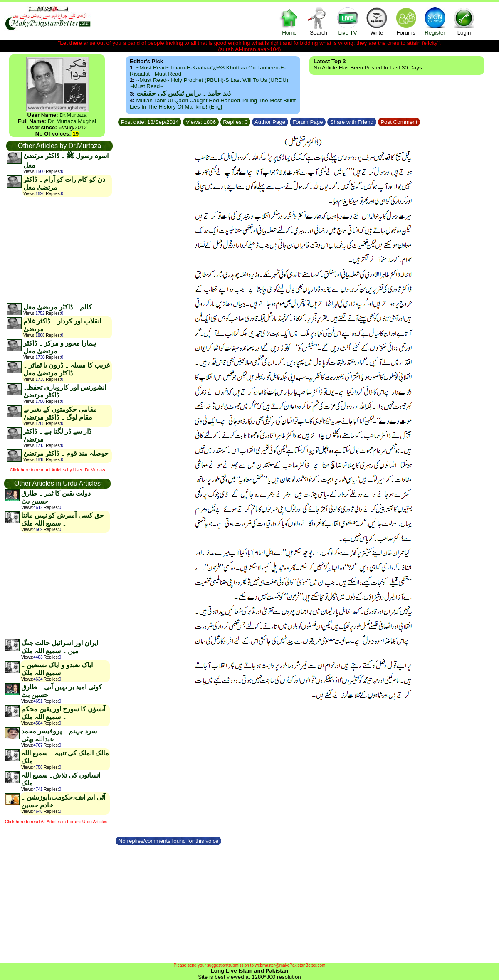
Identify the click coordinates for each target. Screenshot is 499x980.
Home (289, 21)
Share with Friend (352, 122)
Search (319, 21)
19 (75, 134)
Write (377, 21)
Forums (406, 21)
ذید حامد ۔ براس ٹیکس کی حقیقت (184, 93)
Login (464, 21)
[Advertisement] (59, 249)
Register (435, 21)
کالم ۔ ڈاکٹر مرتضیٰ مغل (58, 307)
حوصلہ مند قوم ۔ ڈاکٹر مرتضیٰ (66, 453)
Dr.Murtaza (73, 115)
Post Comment (399, 122)
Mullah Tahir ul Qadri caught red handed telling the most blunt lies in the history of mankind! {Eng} (213, 104)
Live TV (348, 21)
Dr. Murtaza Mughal (72, 121)
